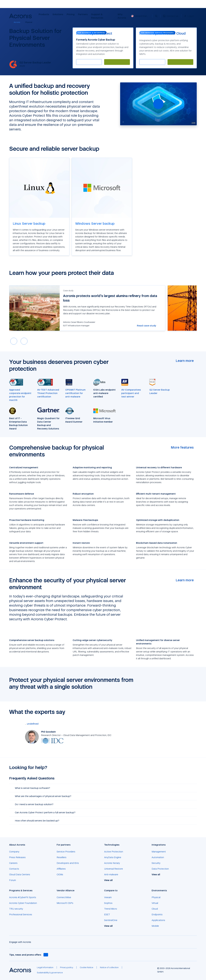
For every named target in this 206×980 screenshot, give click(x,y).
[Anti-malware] (111, 874)
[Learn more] (186, 361)
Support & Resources (98, 16)
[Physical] (156, 897)
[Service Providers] (66, 852)
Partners (83, 14)
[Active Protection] (114, 852)
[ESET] (107, 914)
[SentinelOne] (111, 920)
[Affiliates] (61, 869)
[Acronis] (15, 22)
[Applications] (158, 920)
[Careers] (13, 863)
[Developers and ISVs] (68, 863)
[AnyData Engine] (113, 857)
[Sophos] (108, 903)
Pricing (71, 14)
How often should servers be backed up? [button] (35, 821)
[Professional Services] (21, 914)
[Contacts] (14, 869)
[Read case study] (148, 326)
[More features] (184, 447)
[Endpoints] (157, 914)
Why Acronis (122, 16)
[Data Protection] (160, 869)
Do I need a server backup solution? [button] (32, 804)
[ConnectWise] (64, 897)
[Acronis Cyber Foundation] (23, 903)
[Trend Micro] (111, 909)
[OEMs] (60, 874)
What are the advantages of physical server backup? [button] (41, 796)
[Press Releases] (17, 857)
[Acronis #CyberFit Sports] (23, 897)
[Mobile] (155, 926)
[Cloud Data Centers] (20, 874)
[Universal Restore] (114, 869)
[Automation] (158, 857)
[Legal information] (45, 967)
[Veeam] (108, 897)
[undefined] (32, 724)
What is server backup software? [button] (31, 788)
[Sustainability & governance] (50, 973)
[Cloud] (155, 909)
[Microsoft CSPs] (65, 903)
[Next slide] (24, 341)
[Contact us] (171, 17)
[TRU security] (16, 909)
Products (44, 14)
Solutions (58, 14)
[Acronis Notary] (112, 863)
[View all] (110, 880)
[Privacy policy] (67, 967)
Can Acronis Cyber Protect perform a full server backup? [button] (43, 812)
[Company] (14, 852)
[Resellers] (62, 857)
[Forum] (13, 880)
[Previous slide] (14, 341)
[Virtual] (155, 903)
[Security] (156, 863)
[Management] (159, 852)
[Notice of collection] (109, 967)
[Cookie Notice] (87, 967)
